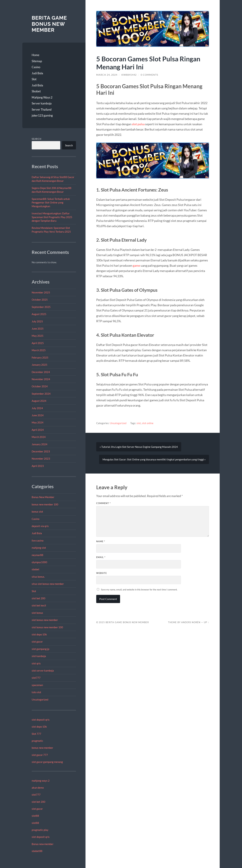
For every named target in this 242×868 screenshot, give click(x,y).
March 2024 (39, 437)
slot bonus (37, 613)
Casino (36, 67)
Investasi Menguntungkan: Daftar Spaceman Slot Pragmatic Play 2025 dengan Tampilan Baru (52, 217)
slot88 (35, 816)
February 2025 (40, 357)
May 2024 (38, 422)
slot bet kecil (39, 605)
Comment (103, 503)
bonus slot (37, 512)
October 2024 (40, 386)
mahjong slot (39, 548)
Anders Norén (191, 622)
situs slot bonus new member (48, 584)
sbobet (36, 569)
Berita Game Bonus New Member (49, 24)
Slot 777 (36, 734)
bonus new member (42, 748)
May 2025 (38, 336)
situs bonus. (38, 577)
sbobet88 (37, 851)
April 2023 (38, 466)
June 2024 (38, 415)
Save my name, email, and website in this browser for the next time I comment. (139, 590)
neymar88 (37, 555)
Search (37, 139)
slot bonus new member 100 (47, 627)
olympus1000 (39, 562)
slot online (148, 423)
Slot (34, 79)
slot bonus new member (45, 620)
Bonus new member (43, 844)
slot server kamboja (43, 671)
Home (36, 55)
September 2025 (41, 307)
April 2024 (38, 430)
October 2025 (40, 300)
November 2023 (41, 459)
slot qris (36, 663)
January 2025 (40, 365)
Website (102, 573)
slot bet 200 (38, 598)
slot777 (36, 678)
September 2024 (41, 394)
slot (139, 423)
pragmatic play (40, 830)
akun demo (38, 788)
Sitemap (37, 61)
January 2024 (40, 444)
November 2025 (41, 292)
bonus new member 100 (45, 504)
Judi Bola (37, 73)
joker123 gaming (42, 115)
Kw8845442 (129, 75)
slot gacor (37, 642)
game (136, 265)
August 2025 (39, 314)
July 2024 (37, 408)
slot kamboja (39, 656)
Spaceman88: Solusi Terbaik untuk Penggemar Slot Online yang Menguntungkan (51, 203)
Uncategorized (40, 699)
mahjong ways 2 (41, 781)
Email (101, 557)
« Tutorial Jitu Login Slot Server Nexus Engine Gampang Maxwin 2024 (139, 447)
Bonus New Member (43, 497)
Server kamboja (42, 103)
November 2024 (41, 379)
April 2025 (38, 343)
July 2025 (37, 321)
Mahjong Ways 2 (42, 97)
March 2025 (39, 350)
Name (101, 541)
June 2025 (38, 329)
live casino (38, 540)
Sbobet (36, 91)
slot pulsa (138, 124)
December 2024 (41, 372)
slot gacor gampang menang (47, 762)
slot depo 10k (39, 634)
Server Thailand (42, 109)
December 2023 (41, 451)
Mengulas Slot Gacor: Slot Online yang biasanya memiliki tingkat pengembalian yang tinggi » (154, 459)
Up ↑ (206, 622)
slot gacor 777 (40, 755)
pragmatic (37, 741)
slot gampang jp (41, 649)
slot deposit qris (41, 720)
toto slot (36, 692)
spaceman (37, 685)
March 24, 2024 (107, 75)
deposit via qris (40, 526)
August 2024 (39, 401)
